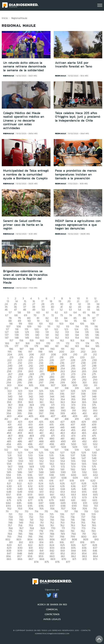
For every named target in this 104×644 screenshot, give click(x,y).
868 (42, 559)
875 (47, 562)
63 (66, 312)
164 (82, 340)
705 (41, 509)
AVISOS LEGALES (52, 619)
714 (36, 511)
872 (85, 559)
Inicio (5, 18)
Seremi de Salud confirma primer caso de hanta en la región (23, 225)
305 (31, 385)
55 (89, 310)
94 (66, 321)
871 (74, 559)
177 (16, 346)
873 (95, 559)
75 (79, 315)
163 (72, 340)
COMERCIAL (52, 609)
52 (61, 310)
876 (57, 562)
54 (80, 310)
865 (9, 559)
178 (26, 346)
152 (57, 338)
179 (36, 346)
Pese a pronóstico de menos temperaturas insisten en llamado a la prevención (76, 174)
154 (77, 338)
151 (47, 338)
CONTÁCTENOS (52, 614)
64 (75, 312)
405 (31, 416)
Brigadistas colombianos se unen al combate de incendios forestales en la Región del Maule (25, 277)
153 (67, 338)
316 (46, 388)
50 (43, 310)
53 (70, 310)
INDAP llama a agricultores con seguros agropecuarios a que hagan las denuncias (78, 225)
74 (70, 315)
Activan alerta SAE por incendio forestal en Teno (74, 65)
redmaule (9, 76)
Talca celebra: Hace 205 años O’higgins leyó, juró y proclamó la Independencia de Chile (78, 117)
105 (82, 324)
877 (68, 562)
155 (87, 338)
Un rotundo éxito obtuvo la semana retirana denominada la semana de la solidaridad (25, 66)
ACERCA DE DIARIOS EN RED (52, 605)
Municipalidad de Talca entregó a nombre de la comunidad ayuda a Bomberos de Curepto (26, 174)
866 (20, 559)
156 (97, 338)
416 (46, 419)
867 (31, 559)
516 (46, 450)
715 (46, 511)
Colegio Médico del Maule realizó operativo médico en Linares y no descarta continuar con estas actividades (24, 120)
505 (31, 447)
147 (7, 338)
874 (36, 562)
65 (84, 312)
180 (47, 346)
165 (93, 340)
